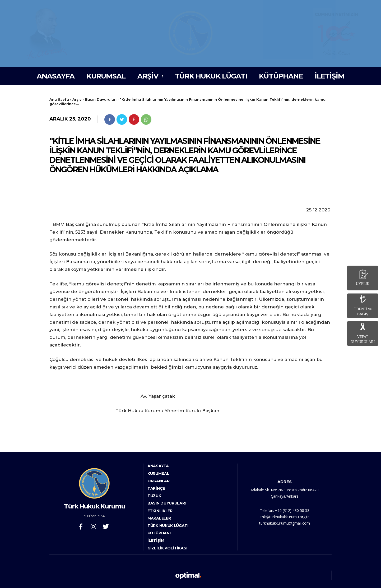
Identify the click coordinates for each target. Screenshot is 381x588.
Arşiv (77, 99)
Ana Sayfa (59, 99)
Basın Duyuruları (101, 99)
